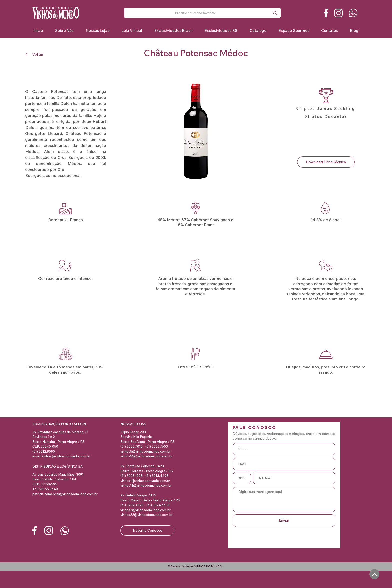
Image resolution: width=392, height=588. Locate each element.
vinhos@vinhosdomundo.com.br (66, 456)
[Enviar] (284, 521)
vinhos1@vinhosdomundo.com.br (145, 481)
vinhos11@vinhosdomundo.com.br (146, 485)
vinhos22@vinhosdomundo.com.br (147, 515)
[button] (173, 30)
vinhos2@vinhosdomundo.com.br (146, 510)
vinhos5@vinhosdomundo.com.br (146, 451)
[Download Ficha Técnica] (326, 162)
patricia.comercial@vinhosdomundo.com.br (65, 494)
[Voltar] (36, 54)
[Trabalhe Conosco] (147, 531)
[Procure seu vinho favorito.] (195, 13)
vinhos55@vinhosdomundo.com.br (147, 456)
